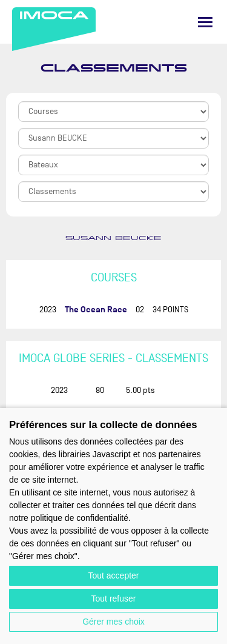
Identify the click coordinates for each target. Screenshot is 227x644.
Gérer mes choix (113, 622)
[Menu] (205, 22)
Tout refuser (114, 599)
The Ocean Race (96, 310)
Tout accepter (113, 575)
